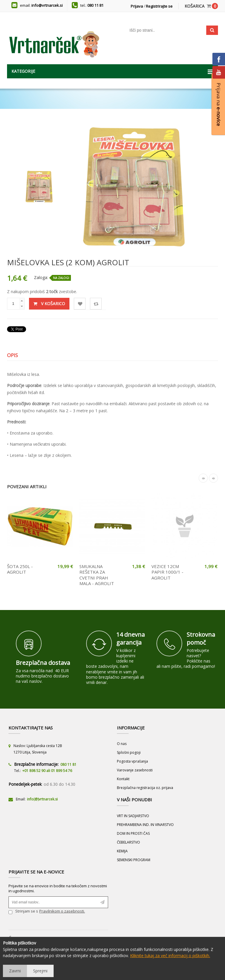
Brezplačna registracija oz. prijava (145, 788)
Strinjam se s (23, 912)
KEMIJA (122, 851)
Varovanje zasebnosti (135, 770)
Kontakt (123, 779)
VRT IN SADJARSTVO (133, 816)
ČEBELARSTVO (128, 842)
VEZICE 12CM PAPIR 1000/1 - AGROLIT (167, 572)
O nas (122, 744)
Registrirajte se (159, 6)
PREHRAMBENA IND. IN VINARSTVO (145, 825)
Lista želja (80, 304)
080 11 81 (95, 5)
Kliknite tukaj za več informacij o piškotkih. (170, 955)
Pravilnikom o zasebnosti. (62, 911)
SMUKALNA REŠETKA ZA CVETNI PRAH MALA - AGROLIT (97, 575)
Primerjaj (96, 304)
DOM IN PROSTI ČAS (133, 833)
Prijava (137, 6)
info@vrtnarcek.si (47, 5)
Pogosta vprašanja (132, 761)
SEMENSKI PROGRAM (134, 860)
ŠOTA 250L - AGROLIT (20, 569)
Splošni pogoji (129, 752)
